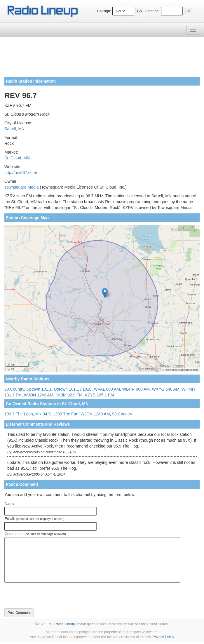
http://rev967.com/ (21, 173)
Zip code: (152, 11)
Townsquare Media (22, 187)
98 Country (14, 389)
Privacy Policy (163, 637)
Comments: (35, 534)
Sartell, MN (14, 129)
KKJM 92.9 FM (69, 395)
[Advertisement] (102, 59)
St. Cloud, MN (17, 158)
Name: (10, 504)
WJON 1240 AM (39, 395)
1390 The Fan (66, 414)
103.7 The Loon (19, 414)
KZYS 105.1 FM (99, 395)
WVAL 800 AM (107, 389)
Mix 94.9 (43, 414)
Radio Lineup (64, 624)
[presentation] (49, 596)
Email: (35, 519)
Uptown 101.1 (39, 389)
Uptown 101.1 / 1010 (73, 389)
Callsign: (104, 11)
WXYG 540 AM (166, 389)
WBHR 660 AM (136, 389)
